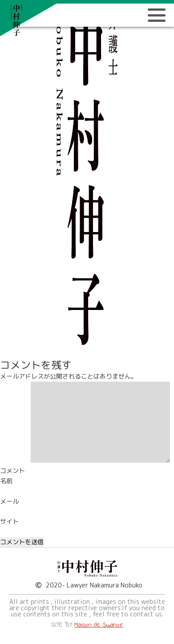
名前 (6, 481)
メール (9, 501)
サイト (9, 522)
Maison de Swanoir (99, 625)
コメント (12, 471)
